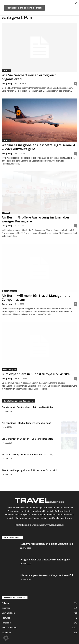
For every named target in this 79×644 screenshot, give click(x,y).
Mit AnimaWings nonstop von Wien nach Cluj (27, 454)
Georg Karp (7, 83)
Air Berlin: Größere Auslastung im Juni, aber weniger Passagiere (36, 219)
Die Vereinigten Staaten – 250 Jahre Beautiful (28, 439)
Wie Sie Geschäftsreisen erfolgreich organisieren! (29, 77)
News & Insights (9, 291)
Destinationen (8, 613)
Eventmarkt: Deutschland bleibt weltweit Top (28, 407)
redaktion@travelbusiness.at (50, 525)
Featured (6, 618)
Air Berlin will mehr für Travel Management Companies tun (36, 298)
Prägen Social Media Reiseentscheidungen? (26, 423)
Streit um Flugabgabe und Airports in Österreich (30, 470)
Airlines (6, 213)
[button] (6, 638)
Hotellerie (6, 623)
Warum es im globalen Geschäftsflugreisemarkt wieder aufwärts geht (39, 147)
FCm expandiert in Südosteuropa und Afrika (36, 374)
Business (6, 71)
